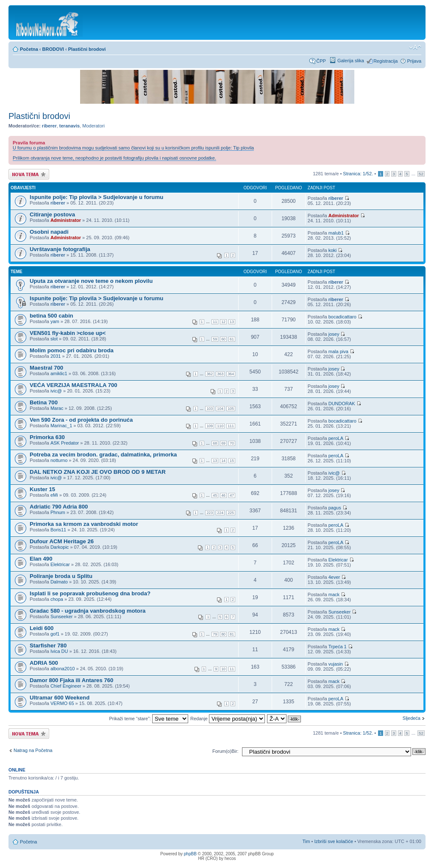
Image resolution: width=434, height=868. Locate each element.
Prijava (414, 61)
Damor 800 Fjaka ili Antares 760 (71, 680)
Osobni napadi (49, 232)
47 (232, 495)
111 (231, 426)
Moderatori (93, 126)
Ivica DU (59, 651)
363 (220, 374)
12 (223, 322)
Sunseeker (62, 616)
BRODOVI (53, 49)
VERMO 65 (62, 703)
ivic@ (56, 391)
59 (215, 339)
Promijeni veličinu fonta (415, 47)
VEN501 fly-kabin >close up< (68, 333)
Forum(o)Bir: (225, 751)
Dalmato (59, 582)
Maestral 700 (46, 368)
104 (220, 409)
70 (232, 443)
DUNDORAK (342, 404)
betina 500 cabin (51, 316)
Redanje (228, 719)
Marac (57, 408)
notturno (59, 460)
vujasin (336, 664)
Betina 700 (44, 402)
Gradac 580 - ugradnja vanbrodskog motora (88, 611)
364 (231, 374)
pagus (335, 508)
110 (220, 426)
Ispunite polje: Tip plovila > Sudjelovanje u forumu (96, 197)
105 (231, 409)
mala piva (338, 351)
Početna (29, 49)
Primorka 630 (47, 437)
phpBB (190, 854)
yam (55, 321)
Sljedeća (412, 718)
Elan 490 (41, 559)
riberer (49, 126)
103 (210, 409)
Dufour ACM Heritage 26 (62, 541)
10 (223, 669)
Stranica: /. (358, 174)
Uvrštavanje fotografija (60, 249)
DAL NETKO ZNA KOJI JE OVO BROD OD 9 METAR (98, 472)
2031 (56, 356)
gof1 (55, 634)
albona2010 (63, 669)
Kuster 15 (42, 489)
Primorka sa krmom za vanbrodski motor (84, 524)
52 (421, 174)
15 (232, 461)
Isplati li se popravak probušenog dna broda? (90, 593)
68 (215, 443)
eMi (54, 495)
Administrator (66, 220)
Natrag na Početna (33, 750)
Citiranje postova (52, 214)
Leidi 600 (42, 628)
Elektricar (60, 564)
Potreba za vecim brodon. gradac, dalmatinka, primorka (103, 455)
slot (54, 339)
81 (232, 634)
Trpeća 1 (338, 647)
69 (223, 443)
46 (223, 495)
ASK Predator (65, 443)
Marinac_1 (61, 426)
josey (334, 334)
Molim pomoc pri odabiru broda (72, 350)
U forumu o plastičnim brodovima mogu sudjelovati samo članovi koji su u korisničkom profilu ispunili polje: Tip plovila (133, 148)
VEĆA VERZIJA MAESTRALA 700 (74, 385)
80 (223, 634)
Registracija (385, 61)
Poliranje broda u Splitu (61, 576)
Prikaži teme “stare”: (148, 719)
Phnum (58, 512)
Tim (306, 841)
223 (210, 513)
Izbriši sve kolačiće (334, 841)
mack (334, 594)
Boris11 (58, 530)
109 (210, 426)
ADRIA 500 (44, 663)
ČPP (321, 61)
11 (215, 322)
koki (333, 250)
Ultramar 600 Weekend (60, 698)
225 (231, 513)
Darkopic (60, 547)
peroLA (336, 438)
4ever (334, 577)
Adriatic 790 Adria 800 (59, 507)
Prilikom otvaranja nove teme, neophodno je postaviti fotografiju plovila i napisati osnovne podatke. (114, 158)
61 (232, 339)
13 (232, 322)
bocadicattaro (342, 317)
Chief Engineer (66, 686)
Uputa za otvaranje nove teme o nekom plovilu (91, 281)
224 (220, 513)
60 (223, 339)
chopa (57, 599)
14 (223, 461)
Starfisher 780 (48, 645)
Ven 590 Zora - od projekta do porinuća (81, 420)
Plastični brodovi (87, 49)
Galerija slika (351, 61)
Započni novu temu (29, 174)
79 (215, 634)
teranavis (70, 126)
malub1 (336, 233)
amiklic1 (59, 373)
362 (210, 374)
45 (215, 495)
